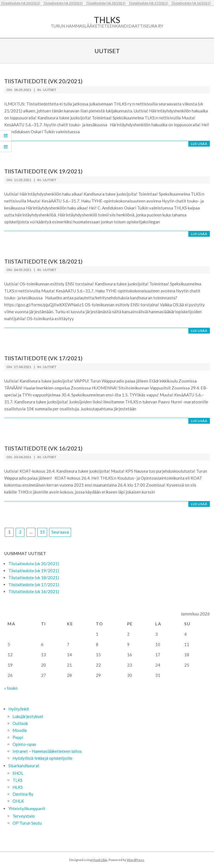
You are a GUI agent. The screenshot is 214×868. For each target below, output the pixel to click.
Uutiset (50, 90)
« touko (11, 688)
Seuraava (60, 532)
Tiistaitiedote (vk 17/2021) (148, 3)
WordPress (135, 860)
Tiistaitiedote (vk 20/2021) (20, 3)
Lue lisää (199, 144)
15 (42, 532)
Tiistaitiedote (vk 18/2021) (106, 3)
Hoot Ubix (100, 860)
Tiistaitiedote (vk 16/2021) (191, 3)
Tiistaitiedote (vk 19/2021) (63, 3)
